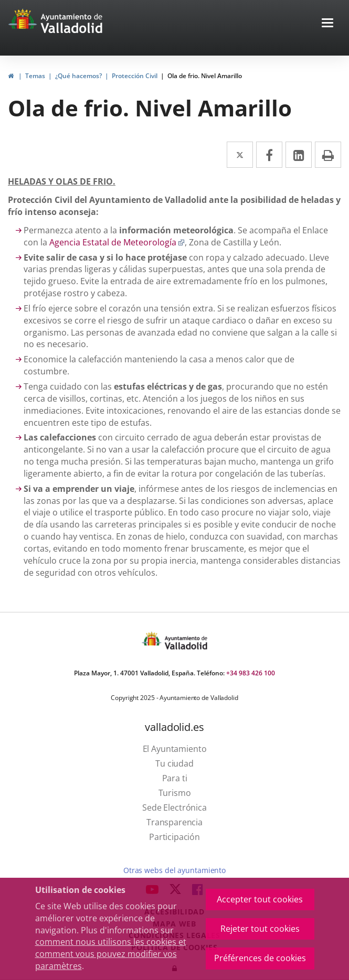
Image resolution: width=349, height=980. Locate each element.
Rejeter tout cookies (260, 929)
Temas (35, 76)
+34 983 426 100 (251, 673)
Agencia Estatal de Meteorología (117, 242)
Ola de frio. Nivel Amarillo (205, 76)
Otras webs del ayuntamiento (174, 870)
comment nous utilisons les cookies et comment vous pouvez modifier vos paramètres (111, 954)
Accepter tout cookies (260, 899)
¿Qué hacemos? (78, 76)
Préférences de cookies (260, 958)
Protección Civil (135, 76)
